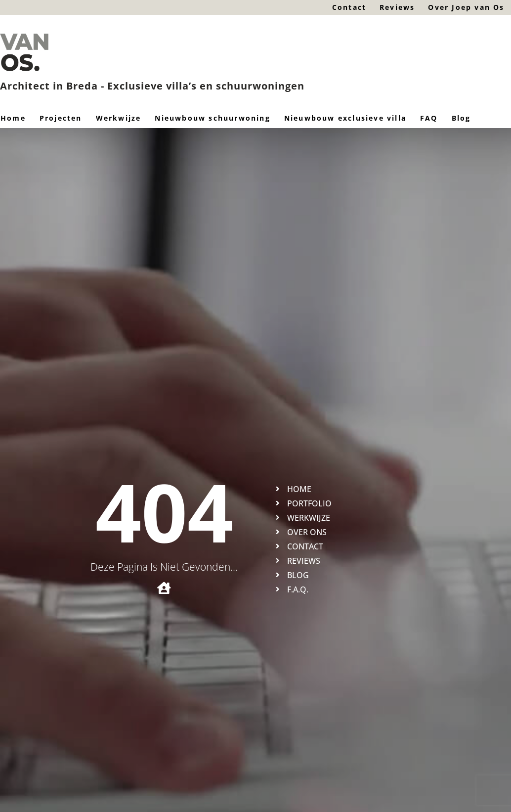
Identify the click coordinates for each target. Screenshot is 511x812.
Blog (461, 118)
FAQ (429, 118)
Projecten (61, 118)
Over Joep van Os (466, 7)
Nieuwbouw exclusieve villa (345, 118)
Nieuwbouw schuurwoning (212, 118)
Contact (348, 7)
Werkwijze (119, 118)
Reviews (396, 7)
